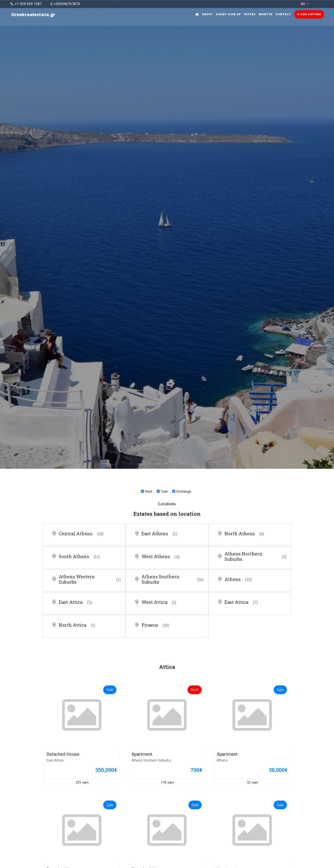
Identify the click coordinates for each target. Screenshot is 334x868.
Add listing (309, 14)
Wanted (266, 14)
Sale (164, 491)
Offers (250, 14)
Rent (149, 491)
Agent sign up (228, 14)
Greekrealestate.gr (33, 14)
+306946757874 (65, 4)
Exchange (184, 491)
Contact (283, 14)
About (207, 14)
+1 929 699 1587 (26, 4)
